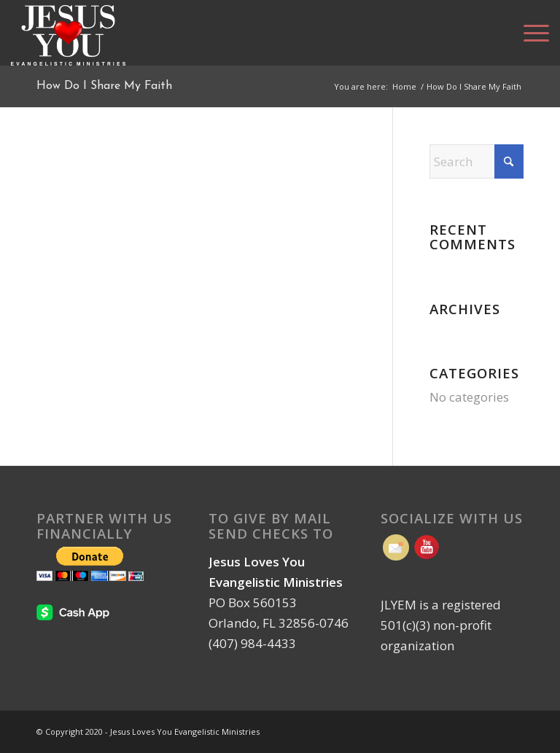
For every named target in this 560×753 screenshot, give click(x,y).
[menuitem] (529, 33)
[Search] (477, 161)
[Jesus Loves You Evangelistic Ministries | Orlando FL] (68, 33)
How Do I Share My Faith (104, 86)
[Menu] (529, 33)
